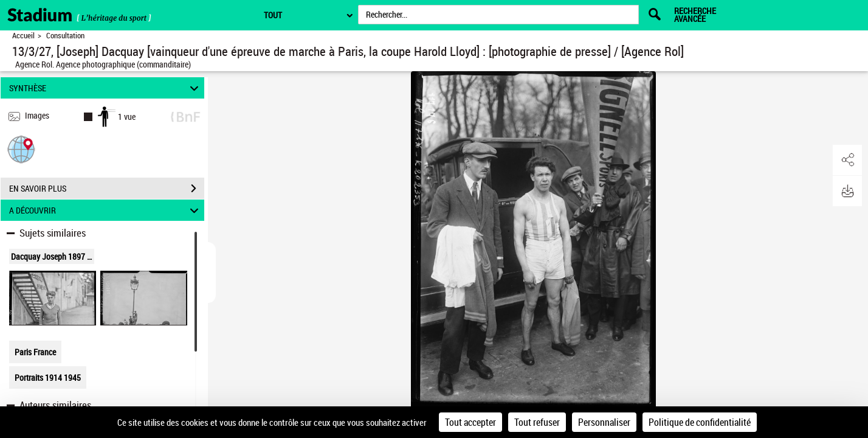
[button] (21, 149)
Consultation (65, 36)
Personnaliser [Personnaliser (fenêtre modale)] (604, 422)
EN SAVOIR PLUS (107, 189)
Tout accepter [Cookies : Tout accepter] (470, 422)
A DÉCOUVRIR (106, 210)
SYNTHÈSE (106, 88)
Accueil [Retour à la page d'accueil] (23, 36)
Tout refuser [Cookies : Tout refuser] (537, 422)
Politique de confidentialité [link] (700, 422)
